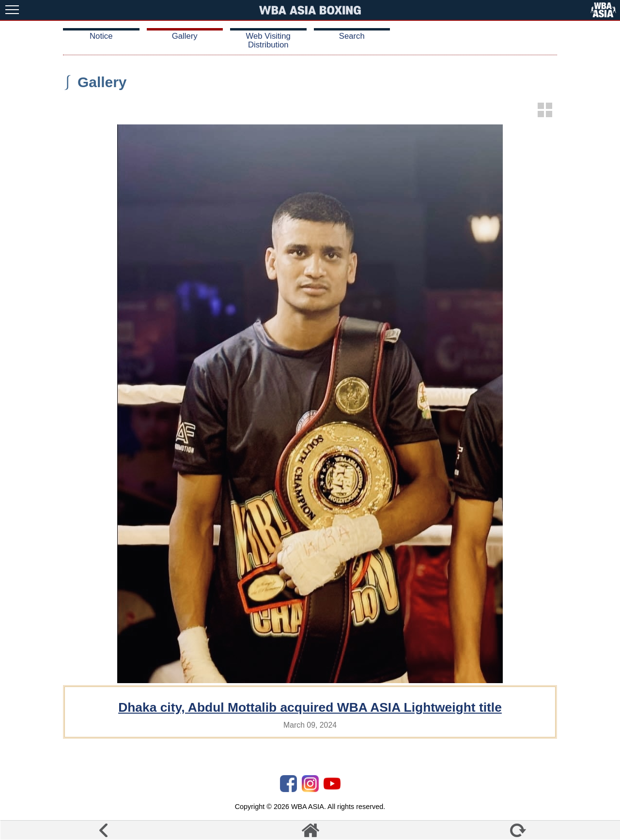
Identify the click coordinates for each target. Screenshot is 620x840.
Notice (101, 36)
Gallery (185, 36)
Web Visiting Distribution (268, 40)
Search (352, 36)
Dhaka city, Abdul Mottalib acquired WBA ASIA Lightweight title (310, 707)
